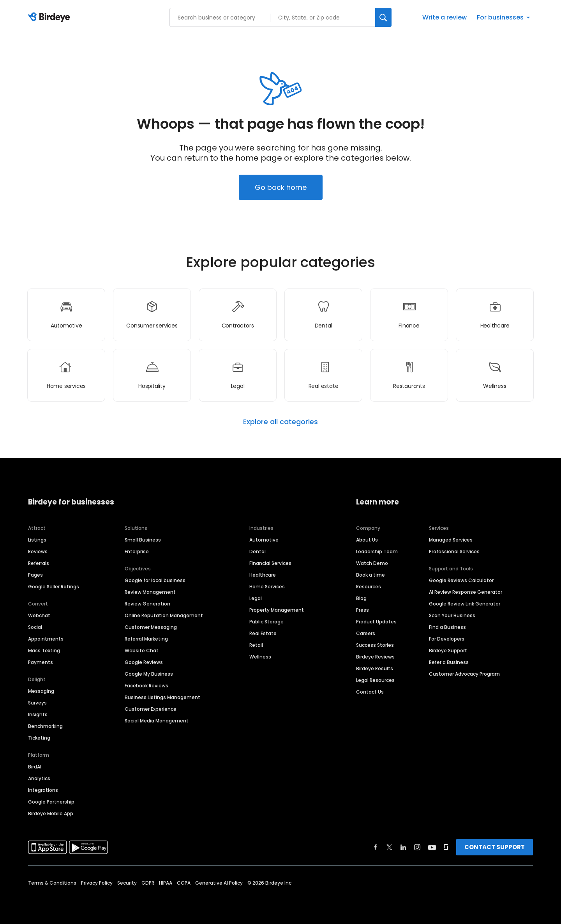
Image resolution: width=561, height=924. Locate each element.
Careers (366, 633)
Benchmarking (45, 726)
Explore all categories (280, 422)
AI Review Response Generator (466, 592)
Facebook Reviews (146, 686)
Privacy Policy (97, 883)
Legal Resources (375, 680)
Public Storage (266, 622)
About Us (367, 540)
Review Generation (147, 604)
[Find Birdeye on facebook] (376, 847)
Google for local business (155, 580)
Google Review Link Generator (465, 604)
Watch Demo (372, 563)
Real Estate (263, 633)
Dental (258, 551)
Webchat (39, 615)
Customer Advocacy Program (464, 674)
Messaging (41, 691)
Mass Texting (44, 651)
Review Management (150, 592)
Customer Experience (151, 709)
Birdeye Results (375, 668)
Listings (37, 540)
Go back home (281, 187)
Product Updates (376, 622)
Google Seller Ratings (54, 587)
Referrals (39, 563)
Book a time (370, 575)
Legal (256, 598)
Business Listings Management (162, 697)
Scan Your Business (452, 615)
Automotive (264, 540)
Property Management (277, 610)
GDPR (148, 883)
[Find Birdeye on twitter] (389, 847)
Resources (369, 587)
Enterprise (137, 551)
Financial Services (270, 563)
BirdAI (35, 767)
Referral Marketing (146, 639)
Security (127, 883)
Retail (256, 645)
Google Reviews (144, 662)
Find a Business (447, 627)
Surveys (37, 703)
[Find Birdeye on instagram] (417, 847)
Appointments (46, 639)
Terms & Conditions (52, 883)
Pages (35, 575)
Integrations (43, 790)
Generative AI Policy (219, 883)
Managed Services (451, 540)
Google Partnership (51, 802)
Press (363, 610)
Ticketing (39, 738)
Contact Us (370, 692)
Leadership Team (377, 551)
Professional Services (454, 551)
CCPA (184, 883)
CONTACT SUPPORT (495, 847)
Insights (38, 714)
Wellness (260, 657)
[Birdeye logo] (50, 18)
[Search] (383, 17)
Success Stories (375, 645)
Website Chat (142, 651)
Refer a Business (449, 662)
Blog (361, 598)
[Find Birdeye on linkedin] (403, 847)
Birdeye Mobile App (51, 813)
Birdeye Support (448, 651)
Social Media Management (157, 721)
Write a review (445, 17)
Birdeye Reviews (375, 657)
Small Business (143, 540)
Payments (41, 662)
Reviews (38, 551)
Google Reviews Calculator (461, 580)
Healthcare (263, 575)
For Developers (447, 639)
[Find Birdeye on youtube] (432, 847)
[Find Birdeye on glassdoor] (446, 847)
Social (35, 627)
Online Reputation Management (164, 615)
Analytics (39, 778)
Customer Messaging (151, 627)
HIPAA (166, 883)
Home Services (267, 587)
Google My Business (149, 674)
